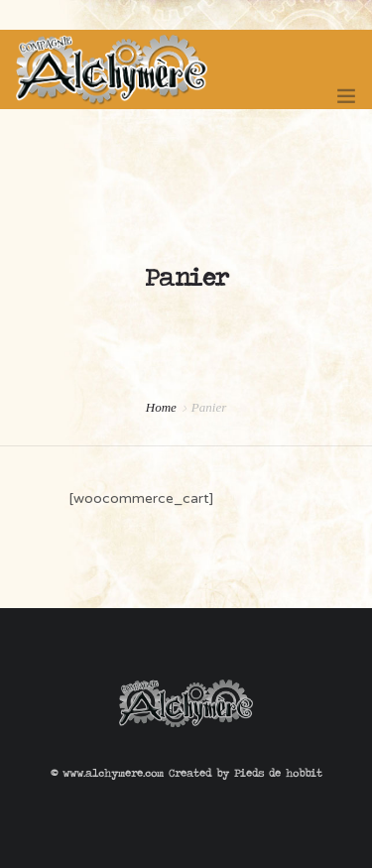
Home (161, 407)
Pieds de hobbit (278, 773)
